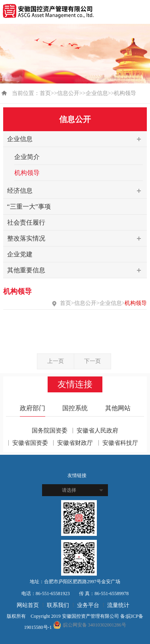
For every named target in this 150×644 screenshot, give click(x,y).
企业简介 (27, 157)
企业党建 (20, 254)
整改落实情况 (77, 239)
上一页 (56, 361)
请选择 (69, 490)
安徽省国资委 (30, 443)
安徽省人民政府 (97, 431)
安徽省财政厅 (75, 443)
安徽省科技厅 (120, 443)
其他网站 (118, 408)
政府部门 (33, 408)
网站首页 (28, 605)
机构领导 (27, 173)
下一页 (92, 361)
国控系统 (75, 408)
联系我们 (58, 605)
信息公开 (68, 93)
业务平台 (88, 605)
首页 (45, 93)
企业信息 (97, 93)
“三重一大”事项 (29, 207)
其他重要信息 (77, 270)
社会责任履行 (26, 222)
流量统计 (118, 605)
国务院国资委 (50, 431)
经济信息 (77, 191)
